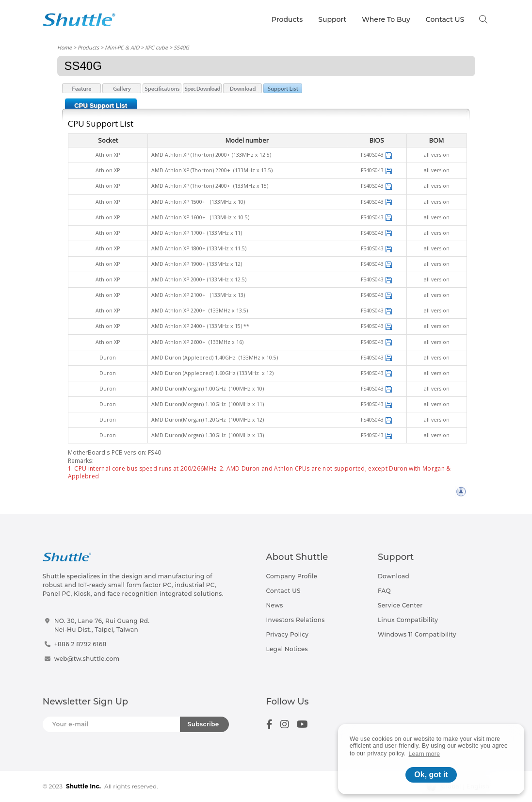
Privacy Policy (288, 634)
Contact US (445, 19)
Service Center (400, 605)
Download (394, 576)
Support (332, 19)
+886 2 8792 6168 (81, 644)
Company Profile (292, 576)
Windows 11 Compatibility (417, 634)
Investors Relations (296, 620)
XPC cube (156, 47)
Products (287, 19)
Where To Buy (386, 19)
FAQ (384, 591)
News (275, 605)
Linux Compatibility (408, 620)
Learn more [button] (425, 754)
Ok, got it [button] (431, 775)
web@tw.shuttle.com (87, 659)
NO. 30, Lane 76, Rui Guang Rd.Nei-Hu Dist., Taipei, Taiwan (102, 625)
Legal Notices (287, 649)
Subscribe (203, 724)
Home (64, 47)
